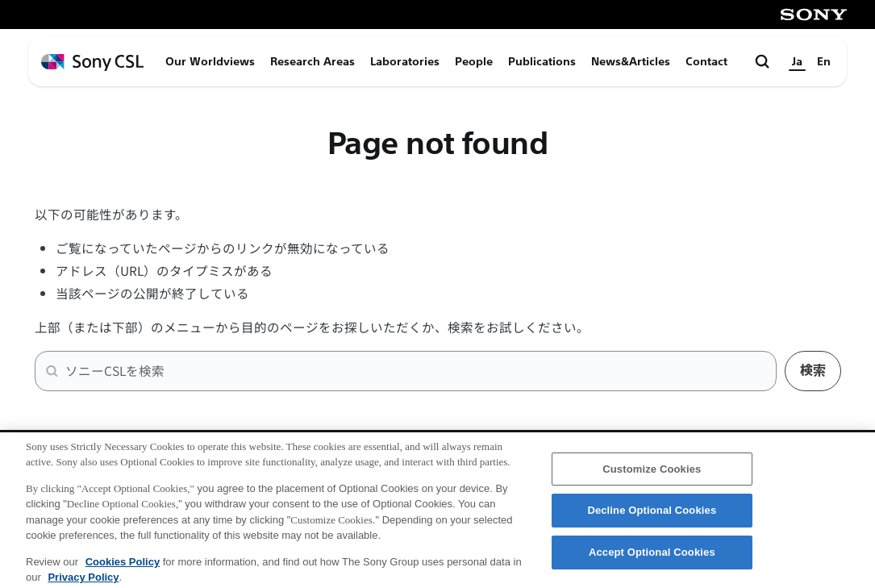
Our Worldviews (210, 62)
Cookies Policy (123, 570)
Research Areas (312, 62)
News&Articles (631, 62)
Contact (706, 62)
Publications (542, 62)
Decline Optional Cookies (652, 518)
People (474, 62)
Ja (797, 62)
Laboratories (405, 62)
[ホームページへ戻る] (92, 63)
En (824, 62)
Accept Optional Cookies (652, 560)
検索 (813, 371)
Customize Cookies (652, 477)
